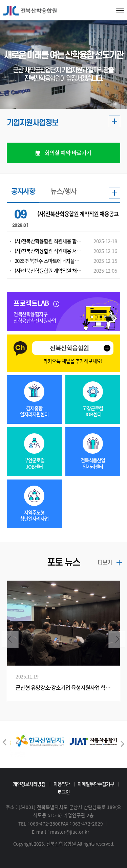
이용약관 (62, 784)
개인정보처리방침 (29, 784)
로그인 (64, 792)
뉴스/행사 (63, 192)
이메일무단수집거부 (96, 784)
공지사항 (23, 192)
